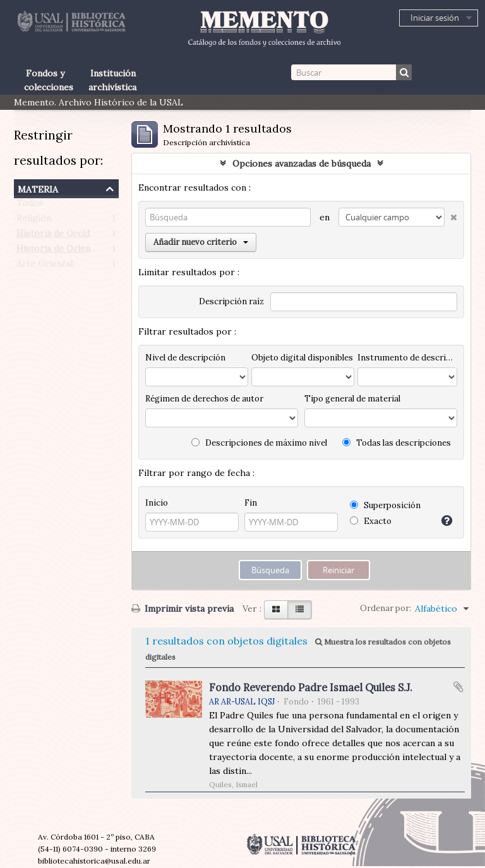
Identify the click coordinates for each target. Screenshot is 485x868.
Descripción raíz (231, 301)
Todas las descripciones (397, 443)
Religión (34, 221)
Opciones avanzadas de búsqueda (302, 163)
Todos (30, 206)
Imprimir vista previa (183, 609)
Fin (251, 503)
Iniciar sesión (435, 18)
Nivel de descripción (185, 358)
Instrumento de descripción (407, 358)
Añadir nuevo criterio (201, 242)
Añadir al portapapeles (458, 687)
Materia (38, 188)
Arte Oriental (45, 266)
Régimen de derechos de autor (204, 399)
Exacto (371, 521)
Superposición (385, 505)
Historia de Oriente (58, 251)
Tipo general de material (352, 399)
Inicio (157, 503)
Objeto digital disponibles (302, 358)
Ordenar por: (386, 608)
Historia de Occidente (63, 236)
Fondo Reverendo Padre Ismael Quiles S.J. (311, 687)
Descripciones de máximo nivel (259, 443)
